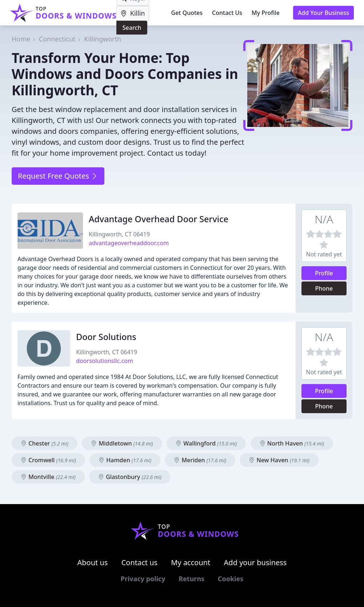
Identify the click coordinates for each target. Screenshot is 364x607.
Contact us (140, 562)
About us (93, 562)
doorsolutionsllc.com (105, 361)
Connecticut (57, 39)
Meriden (200, 460)
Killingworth (103, 39)
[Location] (133, 13)
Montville (48, 477)
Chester (45, 443)
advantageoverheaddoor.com (129, 243)
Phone (324, 288)
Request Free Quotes (58, 176)
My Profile (266, 13)
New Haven (279, 460)
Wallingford (206, 443)
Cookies (231, 579)
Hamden (125, 460)
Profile (324, 273)
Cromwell (48, 460)
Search (132, 28)
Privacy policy (143, 579)
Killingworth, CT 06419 (119, 234)
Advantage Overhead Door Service (159, 219)
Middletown (122, 443)
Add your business (255, 562)
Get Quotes (187, 13)
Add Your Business (323, 13)
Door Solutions (106, 337)
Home (21, 39)
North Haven (292, 443)
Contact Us (227, 13)
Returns (191, 579)
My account (191, 562)
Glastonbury (130, 477)
